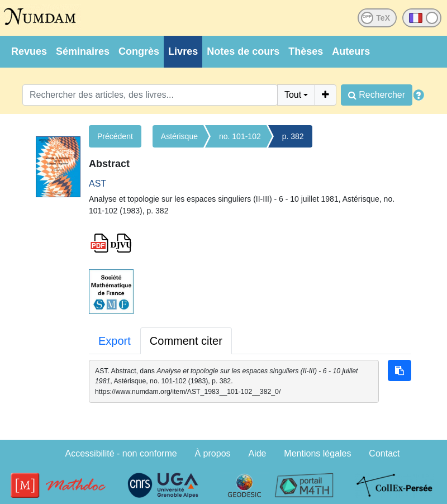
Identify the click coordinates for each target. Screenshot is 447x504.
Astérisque (179, 136)
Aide (257, 453)
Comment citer (186, 341)
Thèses (306, 51)
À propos (213, 453)
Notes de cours (243, 51)
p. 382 (293, 136)
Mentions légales (317, 453)
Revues (29, 51)
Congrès (139, 51)
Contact (384, 453)
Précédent (115, 136)
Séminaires (83, 51)
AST (98, 184)
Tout (293, 95)
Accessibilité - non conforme (121, 453)
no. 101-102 (240, 136)
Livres (183, 51)
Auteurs (351, 51)
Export (115, 341)
